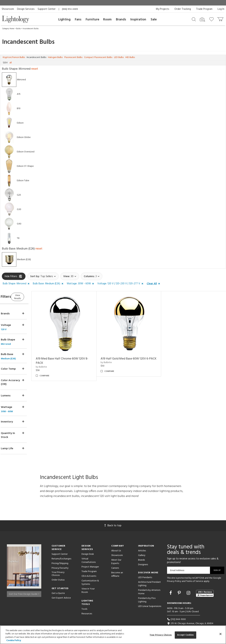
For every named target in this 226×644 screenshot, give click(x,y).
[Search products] (194, 19)
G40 (19, 224)
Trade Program (204, 9)
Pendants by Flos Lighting (147, 593)
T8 (18, 238)
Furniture (92, 20)
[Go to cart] (221, 18)
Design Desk (88, 547)
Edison (20, 123)
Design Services (26, 9)
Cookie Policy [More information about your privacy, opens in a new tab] (14, 640)
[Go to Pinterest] (180, 586)
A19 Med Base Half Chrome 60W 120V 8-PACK (74, 356)
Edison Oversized (26, 152)
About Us (116, 544)
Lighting (64, 20)
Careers (115, 561)
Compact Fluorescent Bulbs (98, 57)
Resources (87, 607)
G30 (19, 209)
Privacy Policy (174, 574)
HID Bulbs (130, 57)
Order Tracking (183, 9)
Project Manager (90, 560)
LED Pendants (145, 570)
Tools (84, 602)
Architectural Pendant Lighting (149, 577)
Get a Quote (58, 586)
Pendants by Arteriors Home (149, 585)
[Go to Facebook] (171, 586)
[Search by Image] (202, 20)
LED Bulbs (119, 57)
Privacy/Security (60, 561)
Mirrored (21, 80)
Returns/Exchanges (61, 552)
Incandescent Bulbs (31, 29)
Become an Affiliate (117, 567)
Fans (78, 20)
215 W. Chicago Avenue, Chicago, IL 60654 (190, 616)
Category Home (8, 29)
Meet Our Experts (116, 555)
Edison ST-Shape (25, 166)
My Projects (163, 9)
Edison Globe (24, 137)
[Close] (220, 634)
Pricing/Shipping (60, 556)
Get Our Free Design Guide (24, 586)
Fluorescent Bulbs (73, 57)
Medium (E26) (24, 260)
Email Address (177, 563)
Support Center (47, 9)
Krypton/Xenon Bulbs (14, 57)
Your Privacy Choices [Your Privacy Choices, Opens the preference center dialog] (161, 635)
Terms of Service (195, 574)
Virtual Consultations (89, 553)
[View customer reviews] (205, 586)
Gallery (142, 548)
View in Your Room (88, 583)
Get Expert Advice (61, 591)
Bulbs (18, 29)
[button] (17, 284)
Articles (142, 544)
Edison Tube (23, 181)
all (11, 63)
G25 (19, 195)
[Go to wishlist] (212, 19)
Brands (121, 20)
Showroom (8, 9)
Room (107, 20)
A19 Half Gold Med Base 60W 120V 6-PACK (134, 356)
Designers (143, 557)
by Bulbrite (55, 362)
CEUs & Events (89, 569)
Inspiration (138, 20)
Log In (221, 9)
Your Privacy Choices (58, 567)
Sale (154, 20)
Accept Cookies (185, 635)
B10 (19, 109)
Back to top (113, 518)
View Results (31, 296)
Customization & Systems (90, 575)
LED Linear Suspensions (150, 599)
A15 (19, 94)
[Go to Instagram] (189, 586)
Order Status (58, 573)
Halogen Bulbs (55, 57)
